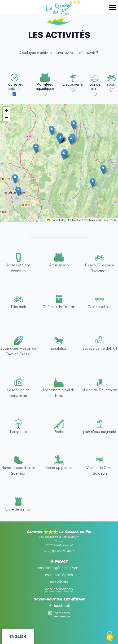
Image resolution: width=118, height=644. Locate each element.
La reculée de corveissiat (18, 393)
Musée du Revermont (100, 390)
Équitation (59, 348)
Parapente (18, 432)
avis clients (59, 582)
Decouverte (73, 84)
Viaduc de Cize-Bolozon (100, 470)
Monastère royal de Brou (59, 393)
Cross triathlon (100, 307)
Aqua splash (59, 265)
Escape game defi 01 (100, 348)
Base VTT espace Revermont (100, 268)
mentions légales (59, 575)
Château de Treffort (59, 307)
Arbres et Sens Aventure (18, 268)
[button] (36, 148)
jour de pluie (95, 86)
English (18, 636)
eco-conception (59, 589)
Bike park (18, 307)
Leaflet (53, 220)
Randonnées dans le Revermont (18, 470)
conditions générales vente (59, 568)
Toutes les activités (14, 86)
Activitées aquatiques (45, 86)
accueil (59, 13)
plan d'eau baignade (100, 432)
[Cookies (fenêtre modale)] (110, 636)
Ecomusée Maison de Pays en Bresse (18, 351)
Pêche (59, 432)
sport (111, 84)
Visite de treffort (18, 509)
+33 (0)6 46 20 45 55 (59, 551)
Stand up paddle (59, 468)
